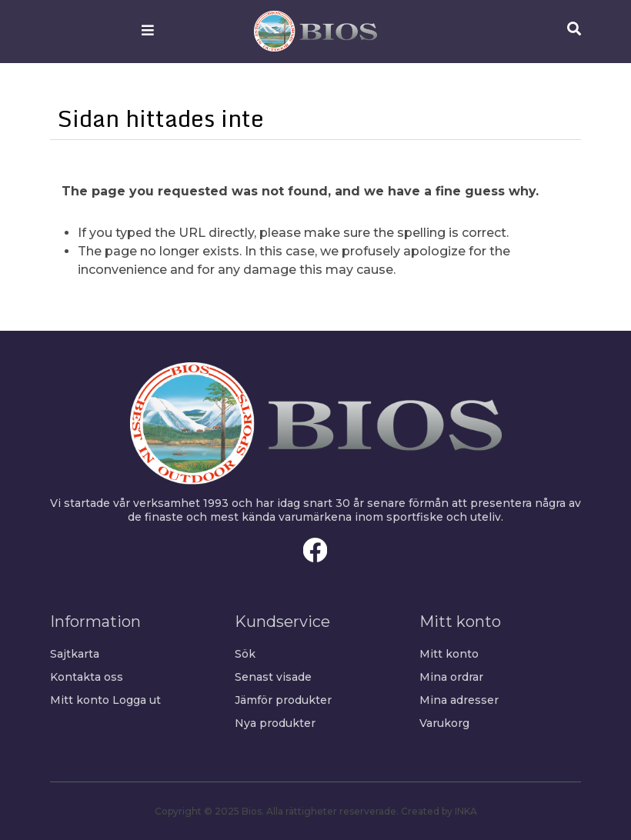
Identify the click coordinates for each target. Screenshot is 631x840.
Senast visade (273, 677)
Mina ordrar (451, 677)
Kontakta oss (87, 677)
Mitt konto (80, 700)
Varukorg (444, 723)
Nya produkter (275, 723)
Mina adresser (459, 700)
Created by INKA (439, 811)
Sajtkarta (75, 654)
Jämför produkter (283, 700)
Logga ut (137, 700)
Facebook (315, 550)
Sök (245, 654)
